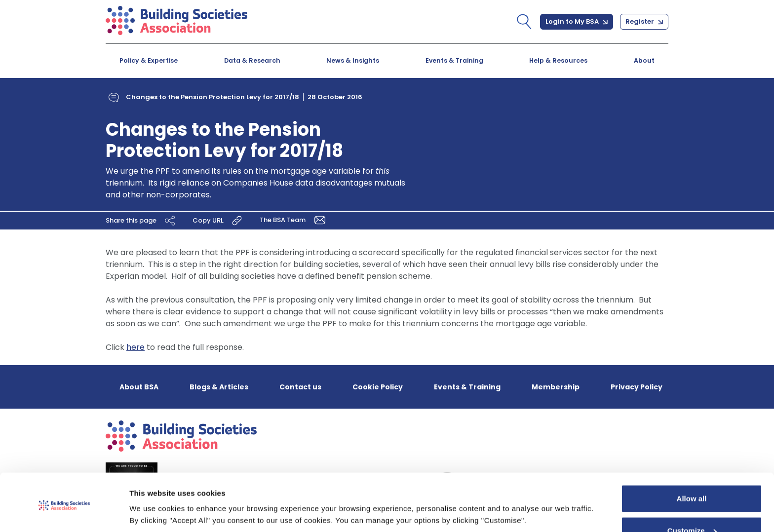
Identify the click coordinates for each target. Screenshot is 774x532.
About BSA (139, 387)
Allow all (692, 464)
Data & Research (252, 60)
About (644, 60)
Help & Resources (558, 60)
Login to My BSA (577, 21)
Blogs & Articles (219, 387)
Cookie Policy (378, 387)
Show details (152, 513)
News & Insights (353, 60)
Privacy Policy (637, 387)
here (135, 347)
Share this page (142, 221)
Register (644, 21)
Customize (692, 496)
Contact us (300, 387)
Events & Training (454, 60)
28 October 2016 (335, 97)
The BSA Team (294, 220)
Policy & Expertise (149, 60)
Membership (556, 387)
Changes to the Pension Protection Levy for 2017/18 (213, 97)
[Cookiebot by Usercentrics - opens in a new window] (64, 513)
